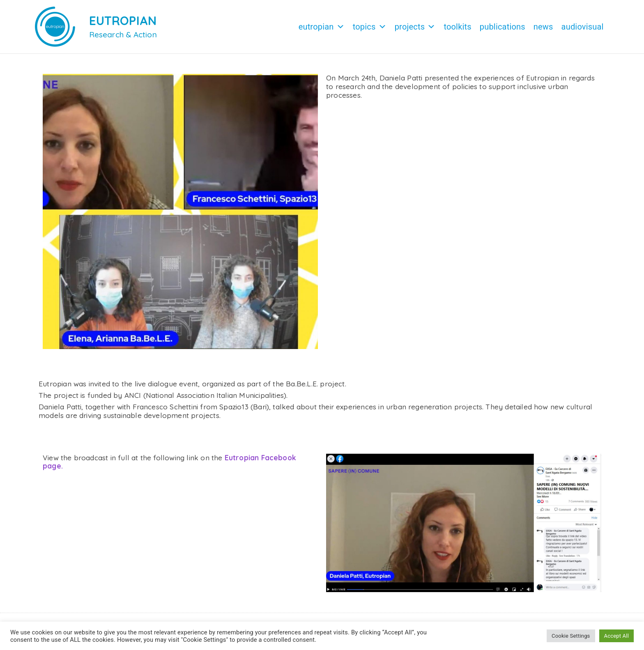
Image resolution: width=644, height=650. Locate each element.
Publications (503, 27)
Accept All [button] (616, 636)
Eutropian (322, 27)
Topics (370, 27)
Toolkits (457, 27)
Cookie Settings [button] (571, 636)
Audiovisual (583, 27)
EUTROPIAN (123, 21)
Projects (415, 27)
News (543, 27)
